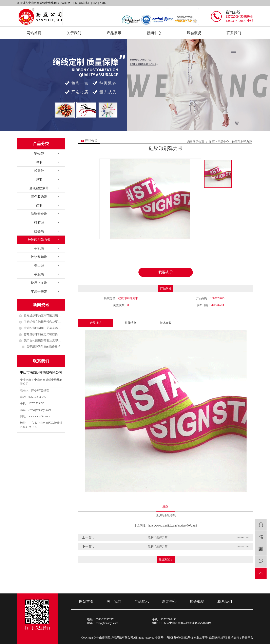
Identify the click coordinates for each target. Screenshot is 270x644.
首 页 (212, 142)
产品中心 (223, 142)
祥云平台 (248, 638)
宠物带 (39, 154)
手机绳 (39, 248)
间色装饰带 (39, 197)
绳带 (39, 179)
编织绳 (160, 516)
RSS (95, 3)
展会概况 (194, 33)
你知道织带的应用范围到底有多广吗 (43, 316)
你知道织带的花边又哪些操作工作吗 (43, 334)
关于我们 (74, 33)
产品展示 (114, 33)
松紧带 (39, 171)
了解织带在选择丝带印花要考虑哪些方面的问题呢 (43, 322)
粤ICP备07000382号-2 (180, 638)
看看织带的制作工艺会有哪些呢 (43, 328)
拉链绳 (39, 231)
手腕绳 (39, 274)
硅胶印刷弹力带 (39, 240)
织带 (39, 162)
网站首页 (34, 33)
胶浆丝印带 (39, 257)
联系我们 (234, 33)
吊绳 (167, 516)
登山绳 (39, 266)
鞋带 (39, 205)
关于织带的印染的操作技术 (43, 347)
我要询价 (166, 272)
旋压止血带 (39, 283)
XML (103, 3)
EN (75, 3)
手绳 (173, 516)
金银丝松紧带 (39, 188)
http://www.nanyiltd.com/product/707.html (173, 526)
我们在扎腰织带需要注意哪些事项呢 (43, 341)
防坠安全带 (39, 214)
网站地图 (85, 3)
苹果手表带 (39, 291)
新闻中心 (154, 33)
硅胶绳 (39, 223)
